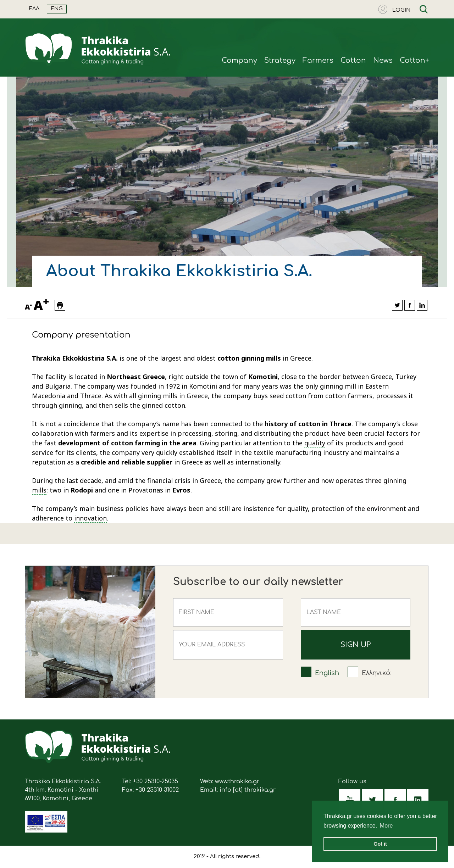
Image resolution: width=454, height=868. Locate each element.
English (327, 673)
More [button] (386, 826)
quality (315, 443)
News (383, 60)
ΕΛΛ (34, 9)
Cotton (353, 60)
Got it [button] (380, 844)
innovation (90, 518)
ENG (57, 9)
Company (239, 60)
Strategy (280, 60)
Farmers (318, 60)
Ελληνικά (376, 673)
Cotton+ (414, 60)
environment (386, 508)
